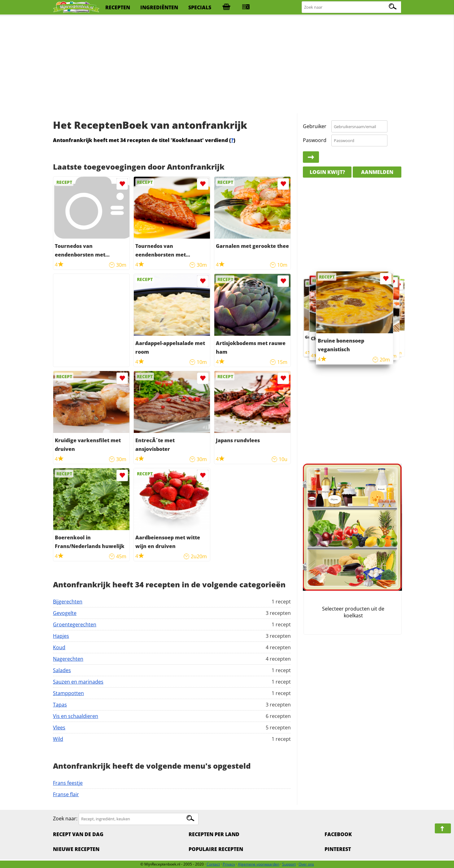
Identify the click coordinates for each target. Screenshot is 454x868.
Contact (213, 864)
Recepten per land (214, 834)
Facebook (338, 834)
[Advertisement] (227, 65)
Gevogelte (65, 613)
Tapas (60, 705)
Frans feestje (68, 783)
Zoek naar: (65, 818)
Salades (62, 670)
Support (289, 864)
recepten (118, 7)
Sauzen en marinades (78, 682)
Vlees (59, 728)
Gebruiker (315, 126)
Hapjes (61, 636)
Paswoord (315, 140)
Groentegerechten (75, 624)
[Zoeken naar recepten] (352, 7)
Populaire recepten (216, 849)
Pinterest (338, 849)
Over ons (306, 864)
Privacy (229, 864)
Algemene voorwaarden (259, 864)
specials (200, 7)
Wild (58, 739)
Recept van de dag (78, 834)
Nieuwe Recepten (76, 849)
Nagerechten (68, 659)
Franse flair (66, 794)
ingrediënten (159, 7)
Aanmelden (377, 172)
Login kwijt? (327, 172)
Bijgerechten (68, 602)
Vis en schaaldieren (76, 716)
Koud (59, 647)
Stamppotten (68, 693)
